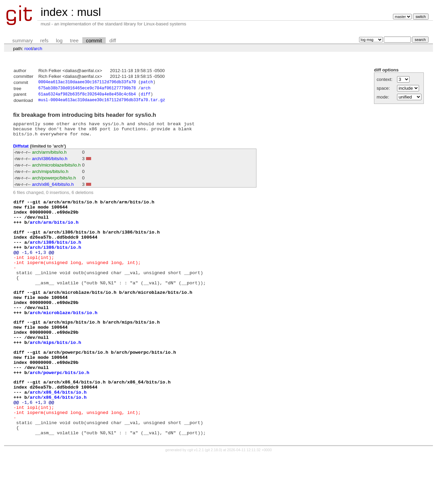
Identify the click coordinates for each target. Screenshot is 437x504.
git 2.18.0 (213, 498)
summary (22, 41)
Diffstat (21, 151)
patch (147, 83)
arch (38, 49)
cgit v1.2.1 (196, 498)
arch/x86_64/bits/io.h (53, 190)
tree (74, 41)
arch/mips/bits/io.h (50, 177)
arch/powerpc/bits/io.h (54, 183)
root (28, 49)
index (54, 12)
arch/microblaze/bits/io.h (57, 170)
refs (44, 41)
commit (94, 41)
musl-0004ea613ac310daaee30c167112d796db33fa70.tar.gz (102, 102)
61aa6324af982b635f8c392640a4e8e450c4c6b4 (87, 96)
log (59, 41)
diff (113, 41)
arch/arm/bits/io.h (49, 158)
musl (89, 12)
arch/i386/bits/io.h (50, 164)
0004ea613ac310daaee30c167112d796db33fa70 (87, 83)
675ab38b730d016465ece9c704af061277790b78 (87, 89)
